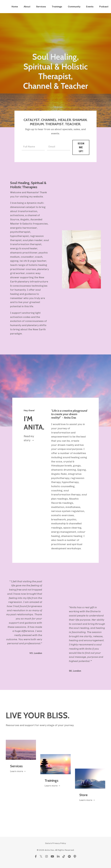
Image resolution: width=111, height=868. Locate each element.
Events (90, 7)
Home (15, 7)
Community (74, 7)
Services (41, 7)
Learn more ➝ (18, 777)
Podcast (104, 7)
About (27, 7)
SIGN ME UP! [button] (81, 147)
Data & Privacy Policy (55, 849)
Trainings (57, 7)
